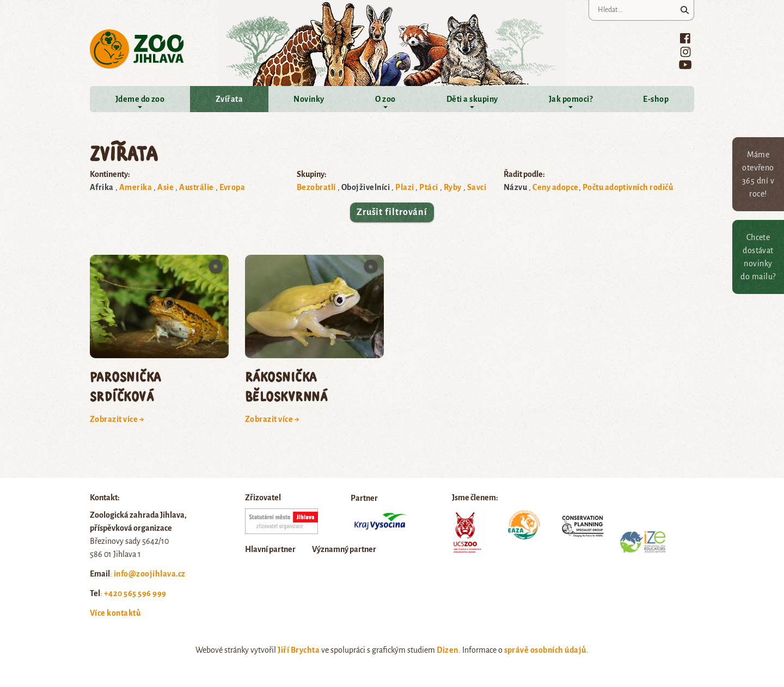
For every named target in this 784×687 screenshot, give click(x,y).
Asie (166, 187)
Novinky (309, 99)
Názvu (515, 187)
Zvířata (229, 99)
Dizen (447, 650)
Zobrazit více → (117, 419)
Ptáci (428, 187)
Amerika (136, 187)
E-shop (656, 99)
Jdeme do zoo (140, 99)
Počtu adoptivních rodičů (628, 187)
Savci (477, 187)
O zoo (385, 99)
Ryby (453, 187)
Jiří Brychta (299, 650)
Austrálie (196, 187)
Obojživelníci (366, 187)
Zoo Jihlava (137, 49)
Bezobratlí (316, 187)
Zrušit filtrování (392, 212)
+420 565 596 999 (135, 593)
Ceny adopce (555, 187)
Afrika (102, 187)
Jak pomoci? (571, 99)
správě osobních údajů (545, 650)
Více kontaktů (115, 613)
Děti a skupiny (472, 99)
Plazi (405, 187)
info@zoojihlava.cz (150, 574)
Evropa (232, 187)
